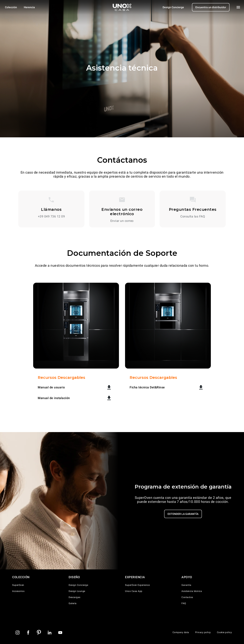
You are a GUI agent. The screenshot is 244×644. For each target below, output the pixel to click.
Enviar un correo (122, 221)
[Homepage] (122, 7)
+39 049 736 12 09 (51, 217)
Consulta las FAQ (193, 217)
